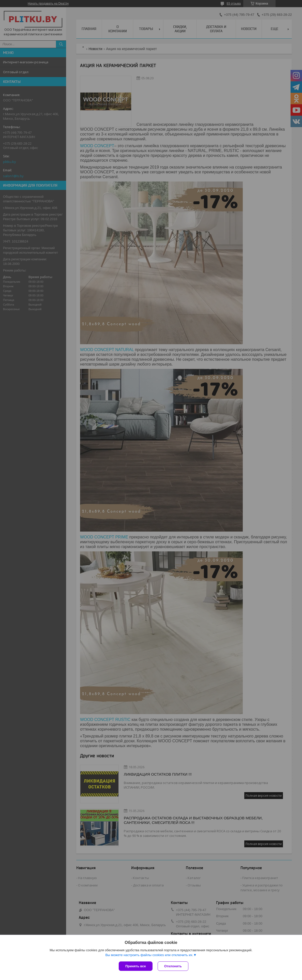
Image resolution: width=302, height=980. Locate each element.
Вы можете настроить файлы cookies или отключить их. (149, 955)
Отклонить (173, 966)
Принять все (136, 966)
